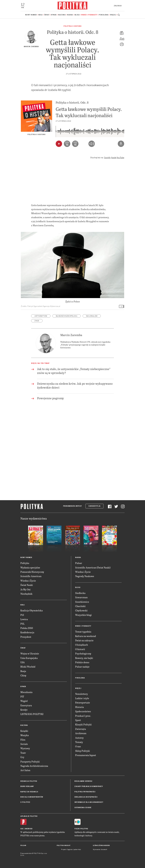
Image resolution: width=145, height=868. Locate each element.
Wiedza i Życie (28, 581)
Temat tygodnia (83, 632)
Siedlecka (80, 593)
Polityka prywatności (85, 792)
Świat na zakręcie (84, 640)
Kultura (62, 15)
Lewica (24, 619)
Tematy (79, 742)
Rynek (54, 15)
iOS (22, 829)
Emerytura (26, 705)
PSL (22, 624)
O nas (78, 746)
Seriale (24, 744)
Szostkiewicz (82, 602)
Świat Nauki (27, 585)
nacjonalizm (92, 316)
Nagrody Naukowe (85, 576)
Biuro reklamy (27, 786)
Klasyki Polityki (83, 724)
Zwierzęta (81, 729)
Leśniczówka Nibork (101, 845)
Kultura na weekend (86, 636)
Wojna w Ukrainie (30, 653)
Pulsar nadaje (82, 667)
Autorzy (79, 738)
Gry (22, 757)
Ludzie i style (82, 698)
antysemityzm (41, 316)
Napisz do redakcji (29, 792)
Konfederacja (27, 632)
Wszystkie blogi (83, 615)
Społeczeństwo (83, 711)
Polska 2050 (27, 628)
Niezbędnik (26, 594)
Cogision (70, 850)
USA (23, 662)
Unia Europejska (29, 658)
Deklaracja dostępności (86, 797)
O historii (80, 649)
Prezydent (26, 637)
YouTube (120, 158)
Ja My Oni (25, 589)
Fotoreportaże (83, 702)
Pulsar (79, 563)
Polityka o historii (72, 26)
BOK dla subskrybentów (32, 797)
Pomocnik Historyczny (32, 572)
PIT (22, 697)
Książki (24, 731)
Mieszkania (26, 692)
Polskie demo (82, 662)
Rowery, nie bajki (84, 658)
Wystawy (25, 748)
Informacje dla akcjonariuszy (89, 802)
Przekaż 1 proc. (83, 716)
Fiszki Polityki (81, 829)
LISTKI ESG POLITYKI (32, 714)
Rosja (23, 671)
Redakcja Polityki (29, 781)
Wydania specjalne (30, 567)
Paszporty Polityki (30, 762)
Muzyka (25, 735)
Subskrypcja (94, 506)
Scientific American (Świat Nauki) (93, 567)
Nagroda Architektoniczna (34, 766)
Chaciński (80, 606)
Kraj (40, 15)
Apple (114, 158)
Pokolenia (104, 15)
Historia (79, 707)
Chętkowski (81, 610)
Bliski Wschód (28, 667)
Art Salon (25, 770)
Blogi (77, 15)
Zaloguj (118, 6)
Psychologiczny (83, 653)
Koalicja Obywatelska (32, 610)
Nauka (70, 15)
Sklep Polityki (83, 751)
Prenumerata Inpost (72, 506)
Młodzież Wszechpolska (67, 316)
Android (29, 829)
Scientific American (31, 576)
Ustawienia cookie (83, 808)
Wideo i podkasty (89, 15)
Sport (78, 720)
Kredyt (24, 710)
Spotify (107, 158)
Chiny (23, 675)
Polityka (25, 563)
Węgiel (24, 701)
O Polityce (25, 802)
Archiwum (81, 733)
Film (23, 740)
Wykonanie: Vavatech (100, 850)
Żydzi (37, 321)
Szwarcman (81, 597)
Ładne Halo (77, 850)
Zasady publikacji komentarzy (89, 786)
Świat (47, 15)
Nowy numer (31, 15)
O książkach (82, 645)
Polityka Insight (64, 845)
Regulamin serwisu (83, 781)
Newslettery (82, 694)
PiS (22, 615)
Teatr (23, 753)
